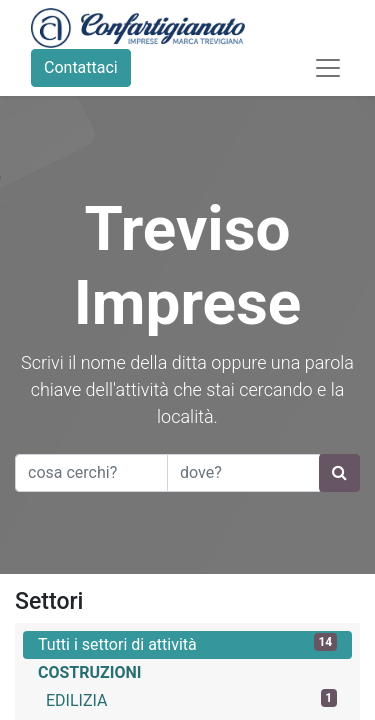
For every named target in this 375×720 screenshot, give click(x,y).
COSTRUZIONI (89, 672)
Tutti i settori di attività (187, 643)
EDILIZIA (191, 699)
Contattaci (81, 67)
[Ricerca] (339, 473)
